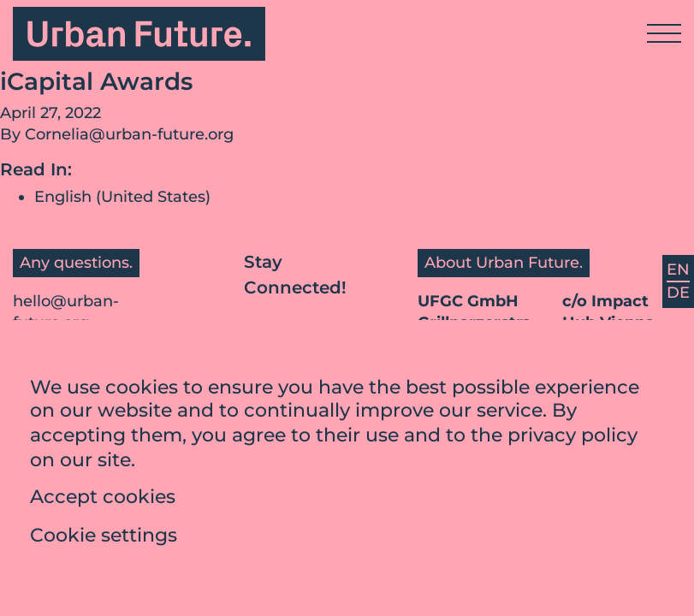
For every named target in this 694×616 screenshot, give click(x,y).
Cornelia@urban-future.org (129, 134)
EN (678, 269)
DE (678, 293)
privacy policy (572, 439)
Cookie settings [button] (104, 540)
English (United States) (122, 197)
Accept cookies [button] (103, 502)
